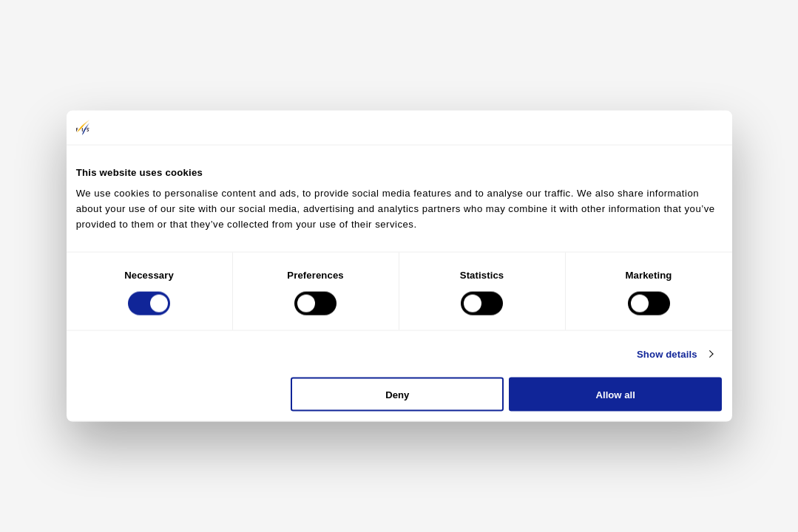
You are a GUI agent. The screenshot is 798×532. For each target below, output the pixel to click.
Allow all (616, 394)
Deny (397, 394)
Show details (667, 354)
